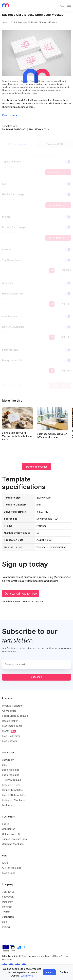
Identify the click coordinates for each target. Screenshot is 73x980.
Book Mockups (11, 770)
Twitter (6, 912)
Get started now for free (21, 594)
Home (5, 22)
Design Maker (10, 721)
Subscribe (37, 677)
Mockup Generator (13, 706)
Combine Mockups (13, 844)
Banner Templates (12, 790)
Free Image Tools (12, 726)
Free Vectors (9, 741)
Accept (49, 972)
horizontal (13, 81)
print (13, 22)
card (64, 81)
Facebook (8, 897)
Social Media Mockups (15, 716)
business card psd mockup (17, 90)
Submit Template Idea (14, 839)
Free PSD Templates (14, 795)
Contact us (8, 892)
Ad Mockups (9, 711)
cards (5, 84)
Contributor (8, 829)
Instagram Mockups (13, 800)
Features (7, 805)
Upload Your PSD (12, 834)
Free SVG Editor (11, 736)
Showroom (8, 760)
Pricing (6, 927)
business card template (59, 87)
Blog (5, 922)
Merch (9, 731)
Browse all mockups (36, 467)
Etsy (4, 765)
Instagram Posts (11, 785)
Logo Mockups (11, 775)
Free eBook (9, 873)
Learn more (27, 976)
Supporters (8, 917)
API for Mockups (12, 868)
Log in (5, 824)
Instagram (8, 902)
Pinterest (7, 907)
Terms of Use (52, 956)
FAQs (5, 863)
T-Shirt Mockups (11, 780)
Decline (64, 972)
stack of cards (30, 93)
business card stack (12, 93)
